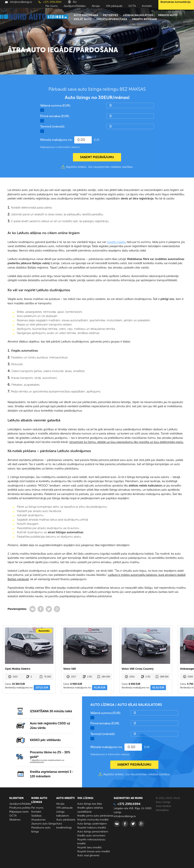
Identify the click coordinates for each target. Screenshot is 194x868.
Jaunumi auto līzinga (44, 824)
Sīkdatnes (15, 820)
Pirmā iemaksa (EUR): (55, 116)
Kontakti (147, 6)
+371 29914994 (50, 2)
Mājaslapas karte (19, 812)
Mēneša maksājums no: (56, 140)
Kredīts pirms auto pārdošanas (95, 816)
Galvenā (12, 32)
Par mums (52, 6)
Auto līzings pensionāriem (93, 832)
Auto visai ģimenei (88, 855)
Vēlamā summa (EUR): (55, 105)
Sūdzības (36, 816)
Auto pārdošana (86, 15)
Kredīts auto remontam (91, 836)
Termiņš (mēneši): (53, 127)
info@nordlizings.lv (19, 2)
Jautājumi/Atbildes (75, 6)
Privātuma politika (20, 808)
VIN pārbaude (114, 6)
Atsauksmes (38, 820)
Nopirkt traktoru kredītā (92, 828)
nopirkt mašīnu (116, 242)
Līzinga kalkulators (138, 15)
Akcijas (96, 6)
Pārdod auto (168, 15)
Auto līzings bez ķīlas (90, 804)
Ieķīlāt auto (83, 19)
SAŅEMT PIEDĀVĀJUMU (97, 157)
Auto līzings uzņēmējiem (92, 824)
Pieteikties (111, 15)
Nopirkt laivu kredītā (89, 847)
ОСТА (132, 6)
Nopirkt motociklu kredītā (93, 820)
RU (72, 2)
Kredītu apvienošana (112, 19)
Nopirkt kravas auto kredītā (93, 851)
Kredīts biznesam (144, 19)
